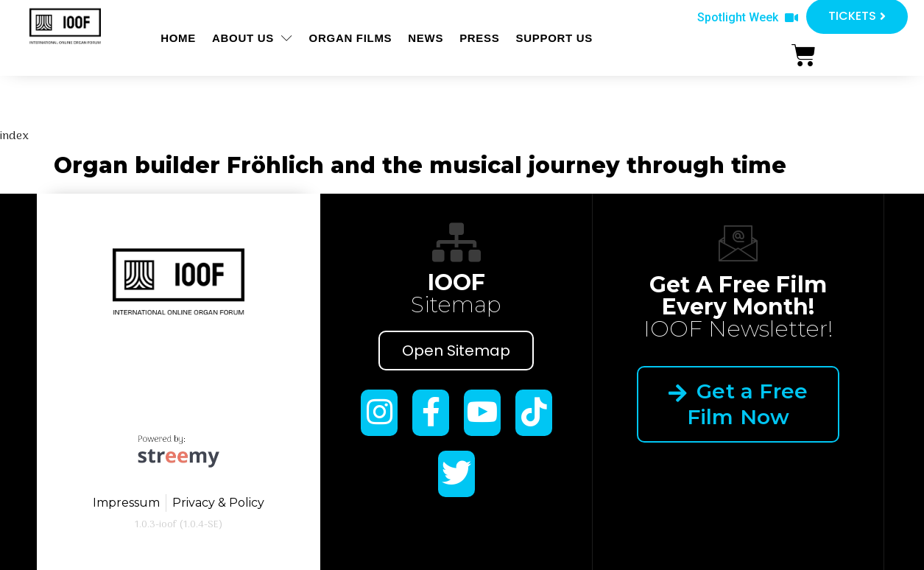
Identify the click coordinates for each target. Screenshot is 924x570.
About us (253, 38)
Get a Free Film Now (738, 404)
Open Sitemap (456, 351)
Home (178, 38)
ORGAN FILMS (351, 38)
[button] (748, 18)
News (426, 38)
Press (479, 38)
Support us (554, 38)
